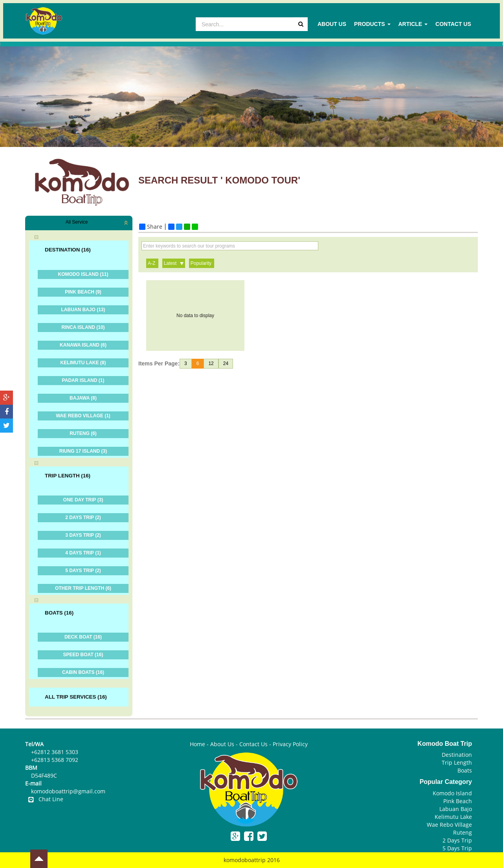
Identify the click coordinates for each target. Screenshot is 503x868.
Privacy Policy (290, 744)
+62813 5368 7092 (55, 760)
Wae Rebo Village (449, 825)
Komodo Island (452, 793)
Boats (465, 770)
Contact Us (453, 24)
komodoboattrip (245, 860)
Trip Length (457, 762)
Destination (457, 755)
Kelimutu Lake (453, 817)
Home (197, 744)
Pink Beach (458, 801)
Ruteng (463, 832)
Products (372, 24)
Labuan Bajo (456, 809)
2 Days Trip (457, 840)
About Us (332, 24)
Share (151, 227)
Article (413, 24)
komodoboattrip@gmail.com (68, 791)
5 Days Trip (457, 848)
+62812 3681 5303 (55, 752)
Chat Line (44, 799)
